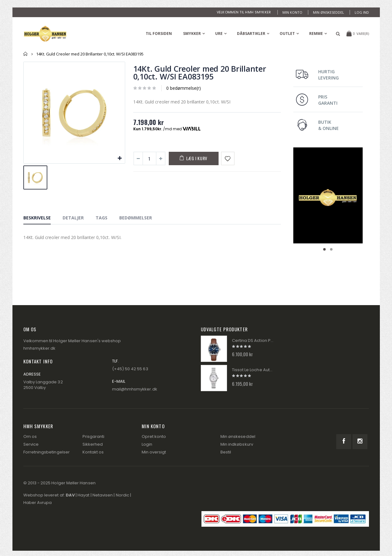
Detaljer (73, 218)
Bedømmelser (136, 218)
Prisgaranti (94, 436)
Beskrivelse (37, 218)
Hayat (83, 495)
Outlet (287, 34)
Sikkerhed (93, 444)
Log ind (362, 12)
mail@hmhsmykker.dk (135, 389)
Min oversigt (154, 452)
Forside (26, 54)
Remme (316, 34)
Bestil (226, 452)
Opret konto (154, 436)
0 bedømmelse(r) (184, 88)
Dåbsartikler (251, 34)
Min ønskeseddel (328, 12)
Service (31, 444)
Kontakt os (93, 452)
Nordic (123, 495)
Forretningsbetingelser (47, 452)
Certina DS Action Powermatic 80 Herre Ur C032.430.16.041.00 (253, 341)
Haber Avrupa (38, 503)
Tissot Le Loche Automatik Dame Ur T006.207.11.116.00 (253, 370)
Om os (30, 436)
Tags (102, 218)
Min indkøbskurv (237, 444)
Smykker (192, 34)
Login (147, 444)
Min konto (292, 12)
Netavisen (103, 495)
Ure (219, 34)
